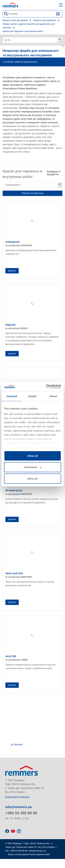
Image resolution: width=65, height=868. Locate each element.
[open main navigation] (61, 5)
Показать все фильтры (32, 193)
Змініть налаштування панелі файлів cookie (29, 854)
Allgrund (10, 325)
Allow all (32, 456)
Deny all (33, 478)
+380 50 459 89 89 (21, 813)
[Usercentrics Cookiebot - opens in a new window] (46, 387)
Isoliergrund (12, 242)
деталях (12, 271)
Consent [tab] (12, 396)
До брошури (17, 744)
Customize (33, 467)
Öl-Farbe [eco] (14, 490)
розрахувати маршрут (18, 797)
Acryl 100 (11, 656)
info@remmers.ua (18, 807)
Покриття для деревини (45, 20)
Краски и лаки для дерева (15, 20)
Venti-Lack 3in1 (14, 573)
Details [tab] (33, 396)
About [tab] (53, 396)
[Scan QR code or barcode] (58, 14)
